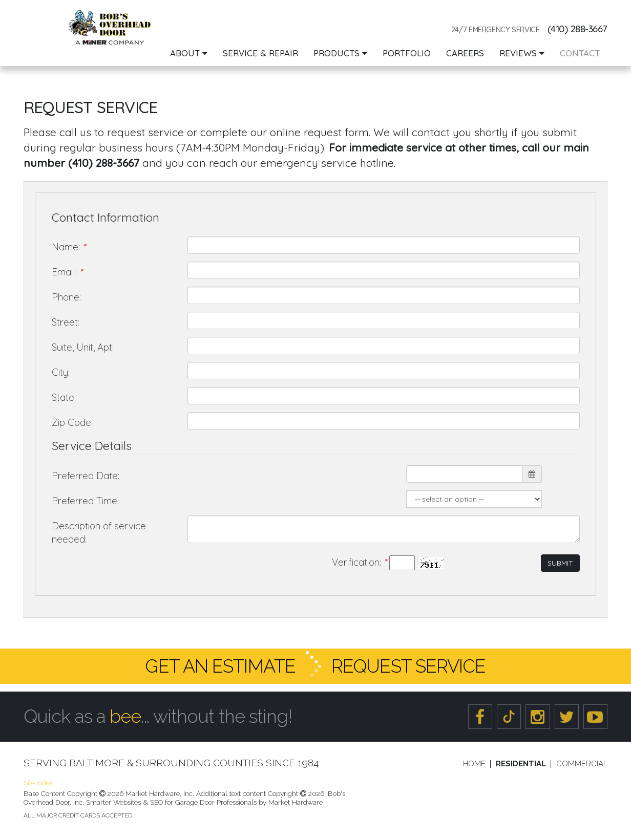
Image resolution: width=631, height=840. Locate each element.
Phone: (66, 297)
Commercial (582, 764)
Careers (465, 53)
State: (64, 397)
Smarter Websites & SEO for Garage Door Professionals (171, 802)
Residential (521, 764)
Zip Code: (72, 422)
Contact (580, 53)
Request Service (409, 666)
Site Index (38, 783)
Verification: (359, 562)
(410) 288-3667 (577, 29)
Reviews (522, 53)
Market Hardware (296, 802)
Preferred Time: (85, 501)
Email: (67, 272)
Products (340, 53)
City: (61, 372)
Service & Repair (260, 53)
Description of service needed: (99, 533)
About (189, 53)
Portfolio (407, 53)
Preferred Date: (86, 476)
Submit (560, 563)
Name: (68, 247)
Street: (66, 322)
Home (474, 764)
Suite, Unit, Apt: (83, 347)
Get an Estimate (220, 666)
